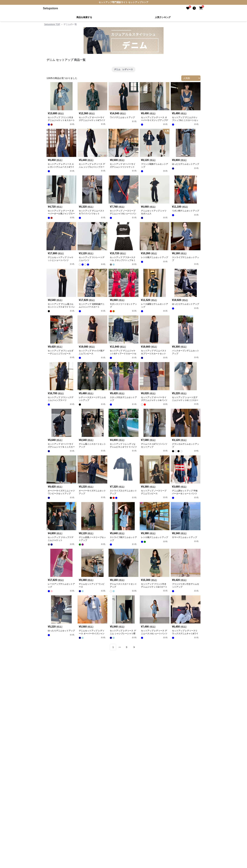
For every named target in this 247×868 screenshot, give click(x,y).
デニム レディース (123, 69)
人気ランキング (163, 17)
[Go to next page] (134, 647)
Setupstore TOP (52, 24)
